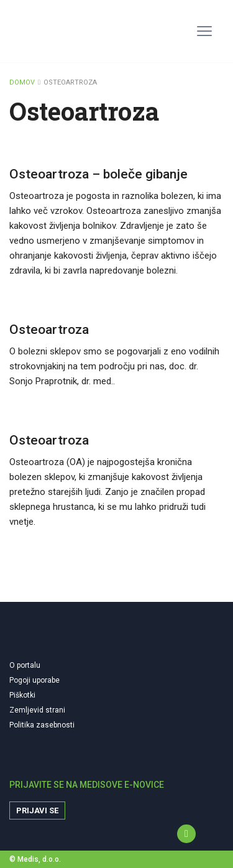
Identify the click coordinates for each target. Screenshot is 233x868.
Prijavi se (37, 810)
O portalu (25, 665)
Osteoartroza (49, 330)
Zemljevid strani (37, 710)
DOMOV (22, 82)
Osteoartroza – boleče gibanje (98, 174)
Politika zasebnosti (42, 725)
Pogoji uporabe (34, 680)
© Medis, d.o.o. (35, 859)
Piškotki (22, 695)
